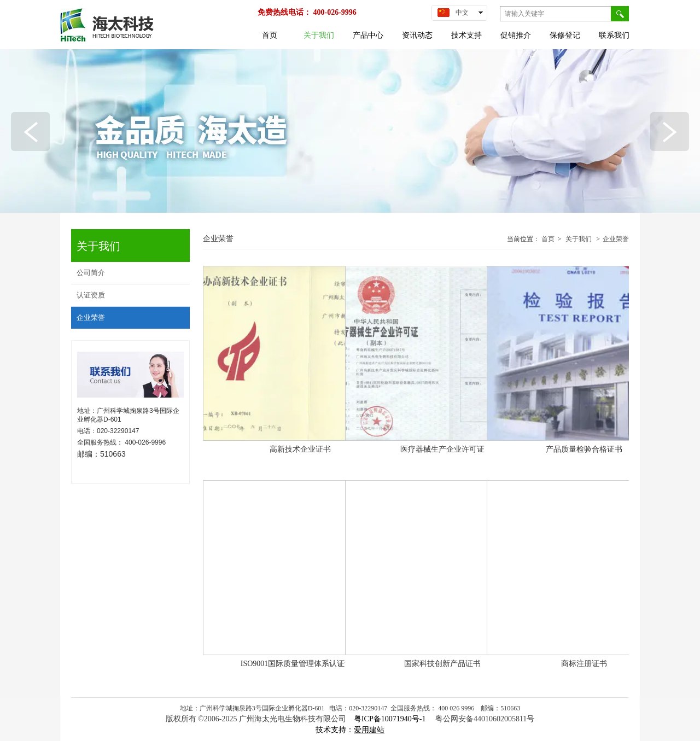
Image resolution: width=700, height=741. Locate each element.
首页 (548, 239)
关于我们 (579, 239)
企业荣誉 (616, 239)
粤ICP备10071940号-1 (391, 719)
